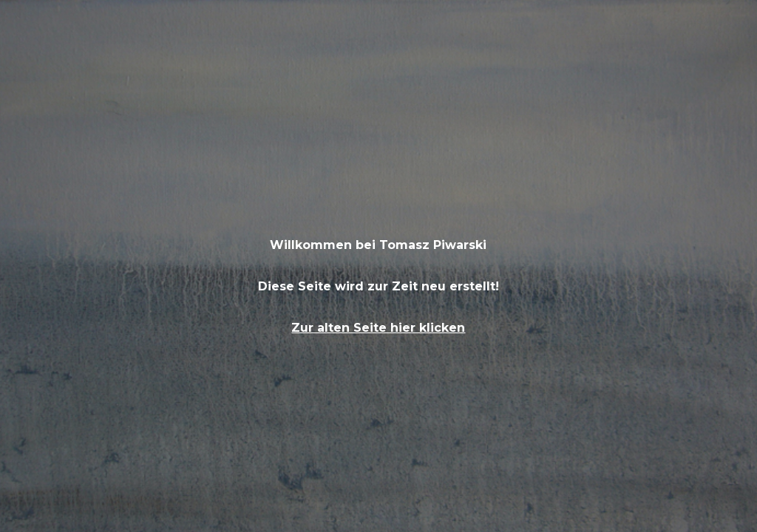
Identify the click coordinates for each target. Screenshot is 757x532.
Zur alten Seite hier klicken (378, 328)
